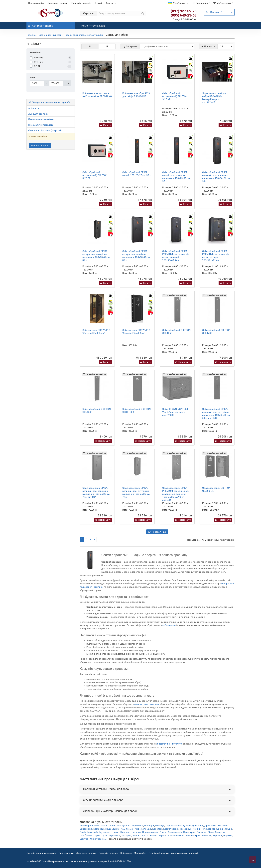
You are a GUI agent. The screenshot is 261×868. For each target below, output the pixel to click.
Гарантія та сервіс (81, 3)
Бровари (149, 825)
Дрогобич (197, 825)
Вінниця (160, 825)
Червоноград (193, 835)
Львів (83, 832)
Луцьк (228, 829)
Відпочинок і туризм (50, 35)
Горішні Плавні (173, 825)
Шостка (84, 839)
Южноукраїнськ (98, 839)
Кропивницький (215, 829)
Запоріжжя (86, 829)
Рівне (211, 832)
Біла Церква (124, 825)
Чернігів (228, 835)
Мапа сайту (140, 853)
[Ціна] (37, 83)
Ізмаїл (104, 825)
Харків (153, 835)
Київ (137, 829)
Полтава (201, 832)
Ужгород (126, 835)
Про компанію (36, 3)
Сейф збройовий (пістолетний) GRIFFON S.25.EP (95, 175)
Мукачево (105, 832)
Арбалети (34, 108)
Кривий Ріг (199, 829)
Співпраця (126, 853)
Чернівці (217, 835)
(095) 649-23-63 (184, 15)
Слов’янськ (86, 835)
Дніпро (187, 825)
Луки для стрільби (38, 114)
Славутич (220, 832)
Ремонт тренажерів (93, 26)
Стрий (97, 835)
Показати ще (40, 146)
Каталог (51, 25)
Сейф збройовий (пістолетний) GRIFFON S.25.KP (175, 96)
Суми (105, 835)
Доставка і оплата (58, 3)
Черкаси (206, 835)
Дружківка (210, 825)
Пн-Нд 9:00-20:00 (185, 19)
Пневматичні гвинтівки (41, 119)
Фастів (145, 835)
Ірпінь (112, 825)
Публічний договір (159, 853)
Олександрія (175, 832)
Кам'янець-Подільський (106, 829)
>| (94, 539)
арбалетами (169, 625)
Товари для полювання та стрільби (84, 35)
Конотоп (157, 829)
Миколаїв (93, 832)
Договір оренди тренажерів (41, 853)
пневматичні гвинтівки (147, 704)
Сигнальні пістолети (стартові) (45, 130)
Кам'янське (127, 829)
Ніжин (115, 832)
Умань (136, 835)
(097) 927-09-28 (184, 11)
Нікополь (125, 832)
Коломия (146, 829)
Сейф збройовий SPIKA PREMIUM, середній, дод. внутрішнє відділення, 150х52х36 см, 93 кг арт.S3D (176, 494)
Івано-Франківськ (89, 825)
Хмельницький (176, 835)
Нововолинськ (150, 832)
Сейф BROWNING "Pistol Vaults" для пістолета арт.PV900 (175, 412)
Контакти (111, 3)
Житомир (223, 825)
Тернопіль (114, 835)
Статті (98, 3)
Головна (31, 35)
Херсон (163, 835)
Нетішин (136, 832)
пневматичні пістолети (170, 744)
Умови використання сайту (186, 853)
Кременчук (185, 829)
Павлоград (189, 832)
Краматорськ (171, 829)
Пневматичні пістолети (41, 125)
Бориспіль (137, 825)
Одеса (163, 832)
